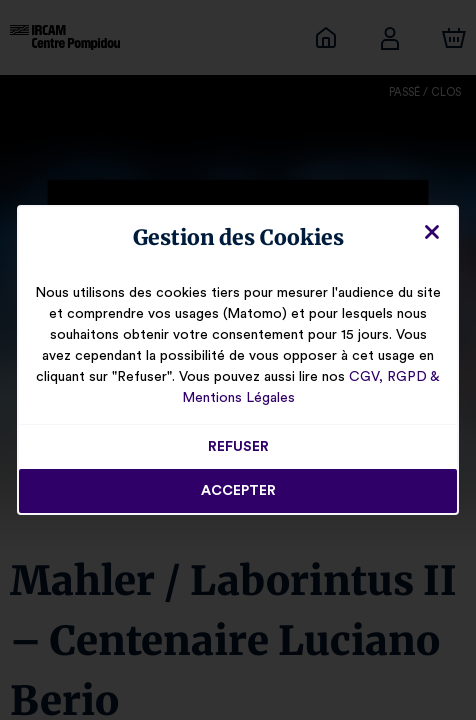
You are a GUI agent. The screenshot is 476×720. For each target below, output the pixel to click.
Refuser (238, 447)
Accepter (237, 491)
